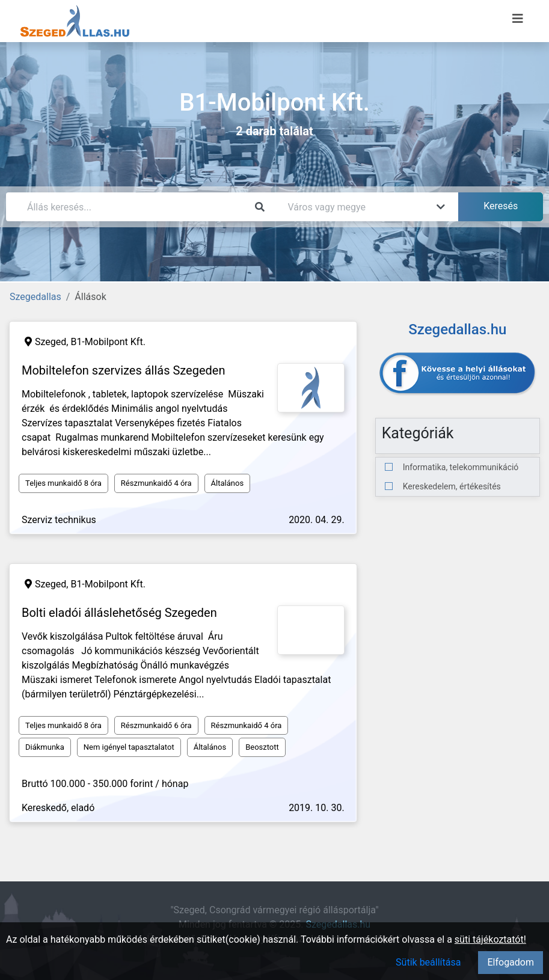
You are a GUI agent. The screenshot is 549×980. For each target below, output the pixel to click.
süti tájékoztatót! (490, 939)
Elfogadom (511, 962)
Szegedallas (35, 297)
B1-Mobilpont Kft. (108, 342)
